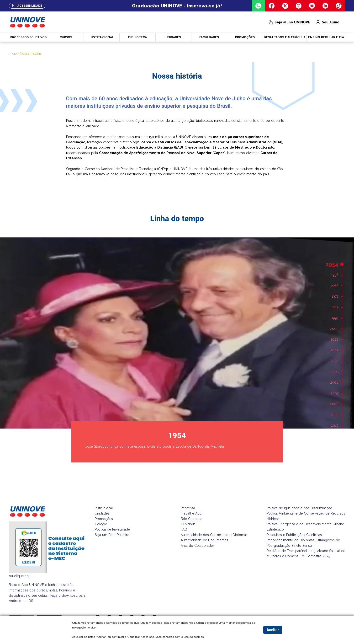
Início (13, 54)
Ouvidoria (188, 524)
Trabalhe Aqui (191, 513)
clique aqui (23, 576)
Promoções (104, 519)
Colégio (101, 524)
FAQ (184, 529)
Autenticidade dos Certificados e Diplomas (214, 535)
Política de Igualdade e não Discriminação (299, 508)
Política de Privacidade (112, 529)
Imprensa (188, 508)
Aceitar (273, 630)
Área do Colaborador (197, 546)
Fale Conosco (192, 519)
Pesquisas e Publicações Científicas (294, 535)
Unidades (102, 513)
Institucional (104, 508)
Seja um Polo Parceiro (112, 535)
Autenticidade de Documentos (204, 540)
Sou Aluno (328, 22)
